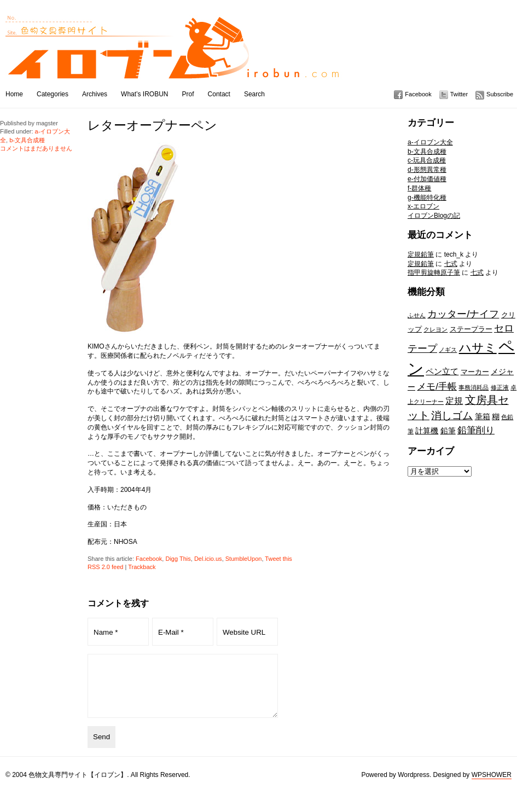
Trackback (142, 567)
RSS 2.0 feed (105, 567)
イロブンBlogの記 (434, 216)
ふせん (417, 315)
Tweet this (278, 559)
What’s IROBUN (144, 94)
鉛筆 (448, 431)
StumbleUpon (244, 559)
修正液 (500, 387)
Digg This (178, 559)
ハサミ (478, 348)
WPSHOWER (492, 786)
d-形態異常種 (427, 170)
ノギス (448, 350)
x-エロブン (423, 206)
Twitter (459, 94)
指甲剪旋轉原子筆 (434, 272)
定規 (454, 401)
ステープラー (471, 329)
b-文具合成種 (427, 152)
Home (14, 94)
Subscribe (500, 94)
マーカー (475, 372)
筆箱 (483, 416)
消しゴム (452, 415)
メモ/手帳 (437, 386)
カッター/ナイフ (463, 314)
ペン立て (442, 371)
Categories (53, 94)
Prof (188, 94)
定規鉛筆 (421, 254)
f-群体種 (419, 188)
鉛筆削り (476, 430)
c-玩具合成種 (427, 160)
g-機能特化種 (427, 198)
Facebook (418, 94)
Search (254, 94)
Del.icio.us (208, 559)
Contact (219, 94)
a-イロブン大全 (430, 142)
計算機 (427, 431)
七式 (451, 264)
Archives (95, 94)
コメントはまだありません (36, 148)
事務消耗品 (474, 387)
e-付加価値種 (427, 179)
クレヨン (435, 329)
